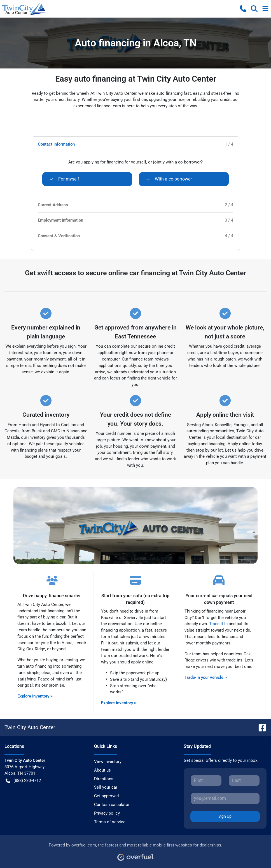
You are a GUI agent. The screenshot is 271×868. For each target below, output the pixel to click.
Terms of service (110, 822)
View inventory (108, 762)
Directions (104, 779)
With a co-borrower (169, 179)
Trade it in (218, 624)
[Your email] (225, 798)
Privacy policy (107, 813)
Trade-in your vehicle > (206, 677)
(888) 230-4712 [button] (23, 781)
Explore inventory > (35, 696)
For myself (64, 179)
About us (102, 770)
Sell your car (106, 787)
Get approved (106, 796)
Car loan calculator (112, 805)
